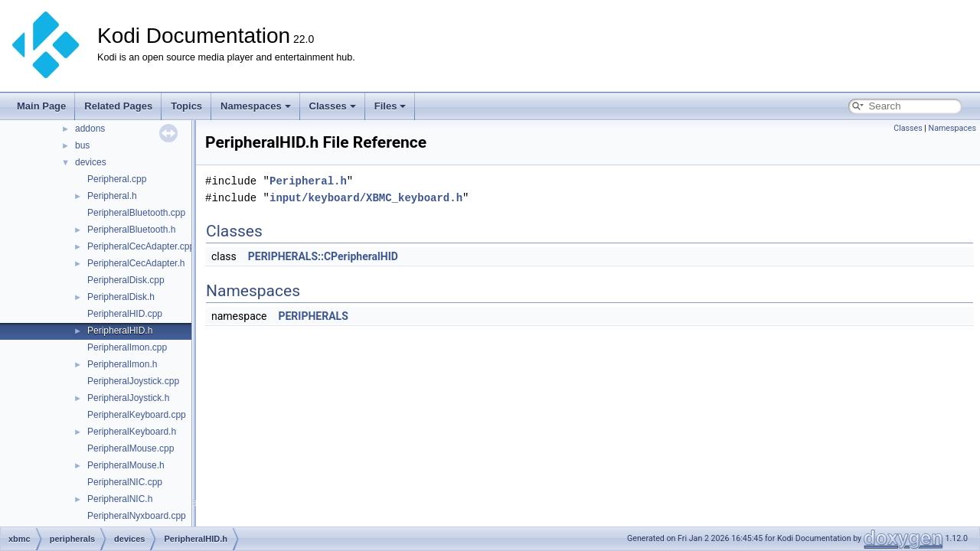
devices (91, 162)
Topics (186, 106)
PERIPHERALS (313, 316)
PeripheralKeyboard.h (132, 432)
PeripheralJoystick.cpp (133, 381)
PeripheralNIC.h (120, 499)
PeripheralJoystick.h (128, 398)
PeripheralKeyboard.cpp (137, 415)
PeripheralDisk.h (121, 297)
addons (90, 129)
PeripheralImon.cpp (127, 347)
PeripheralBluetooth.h (131, 230)
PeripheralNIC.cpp (125, 482)
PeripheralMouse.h (126, 465)
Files (390, 106)
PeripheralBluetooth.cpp (136, 213)
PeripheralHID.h (120, 331)
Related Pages (118, 106)
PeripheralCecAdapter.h (136, 263)
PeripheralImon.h (122, 364)
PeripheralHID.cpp (125, 314)
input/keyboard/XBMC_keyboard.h (366, 198)
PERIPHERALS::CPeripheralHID (323, 256)
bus (82, 145)
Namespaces (256, 106)
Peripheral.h (112, 196)
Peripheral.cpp (117, 179)
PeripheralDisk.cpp (126, 280)
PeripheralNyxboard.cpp (137, 516)
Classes (333, 106)
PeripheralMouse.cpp (131, 448)
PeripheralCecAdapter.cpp (141, 246)
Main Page (41, 106)
